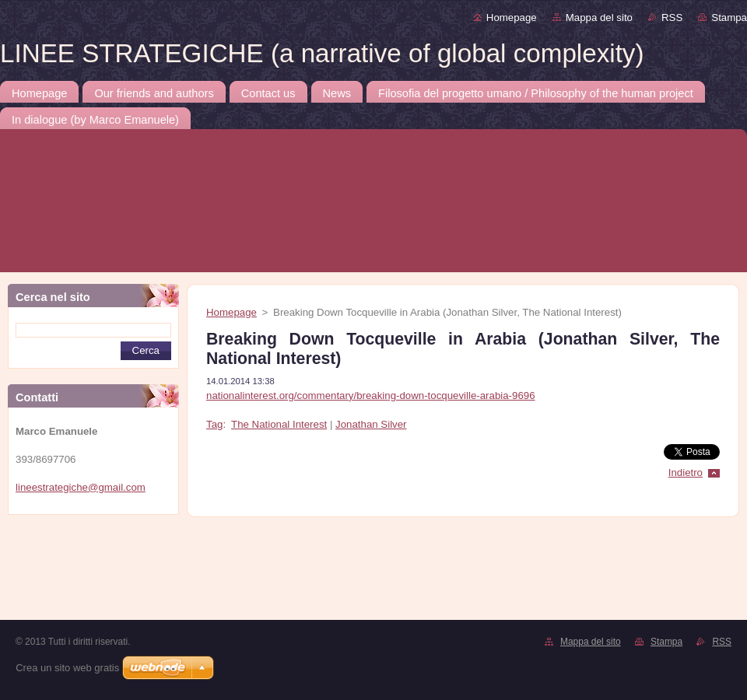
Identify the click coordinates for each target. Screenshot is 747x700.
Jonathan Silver (371, 424)
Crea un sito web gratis (67, 668)
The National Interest (279, 424)
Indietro (686, 472)
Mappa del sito (599, 17)
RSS (672, 17)
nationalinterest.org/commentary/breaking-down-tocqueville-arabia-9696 (371, 395)
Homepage (512, 17)
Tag (214, 424)
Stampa (729, 17)
